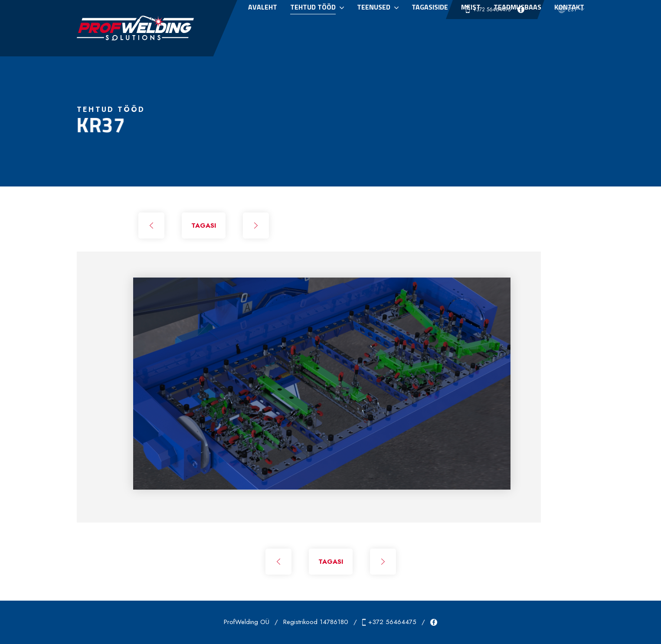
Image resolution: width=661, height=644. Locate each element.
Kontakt (569, 32)
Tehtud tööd (313, 32)
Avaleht (263, 32)
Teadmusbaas (517, 32)
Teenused (374, 32)
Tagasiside (430, 32)
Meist (471, 32)
